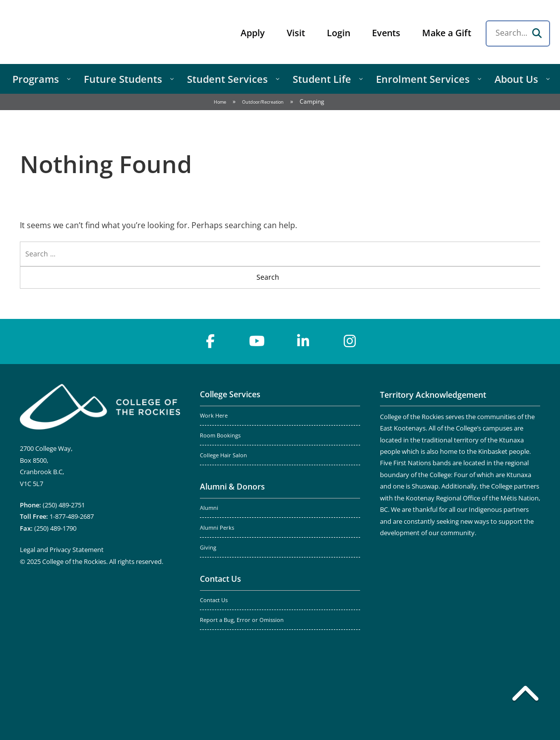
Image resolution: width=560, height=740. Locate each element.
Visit (296, 33)
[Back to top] (525, 695)
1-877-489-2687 (72, 516)
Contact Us (220, 579)
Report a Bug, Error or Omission (242, 620)
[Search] (537, 33)
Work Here (214, 416)
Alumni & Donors (232, 487)
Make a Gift (447, 33)
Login (339, 33)
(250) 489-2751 (64, 505)
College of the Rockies (87, 32)
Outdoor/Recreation (263, 102)
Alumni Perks (217, 528)
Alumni (209, 508)
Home (220, 102)
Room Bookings (220, 435)
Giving (208, 548)
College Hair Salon (223, 455)
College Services (230, 394)
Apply (253, 33)
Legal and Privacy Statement (62, 550)
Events (386, 33)
